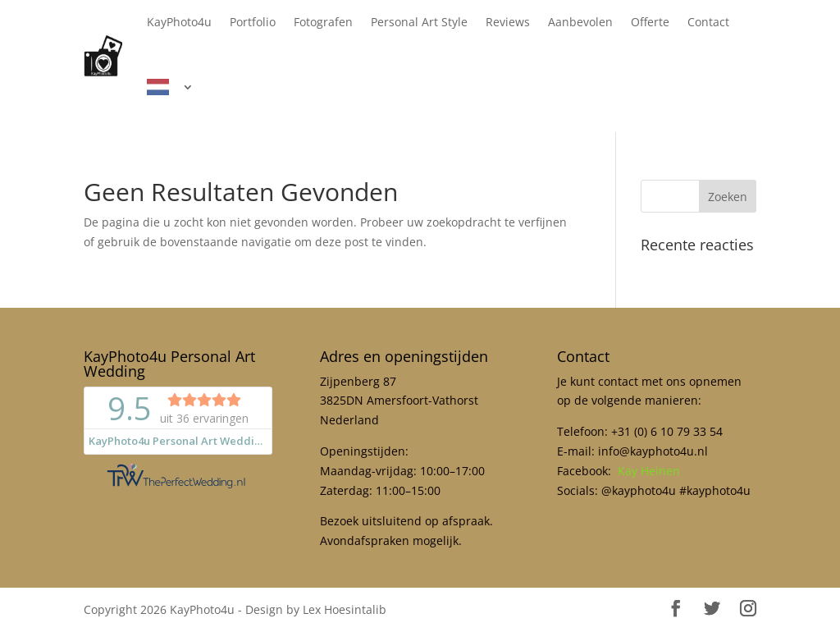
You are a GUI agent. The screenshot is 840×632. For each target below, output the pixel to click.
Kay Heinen (649, 471)
